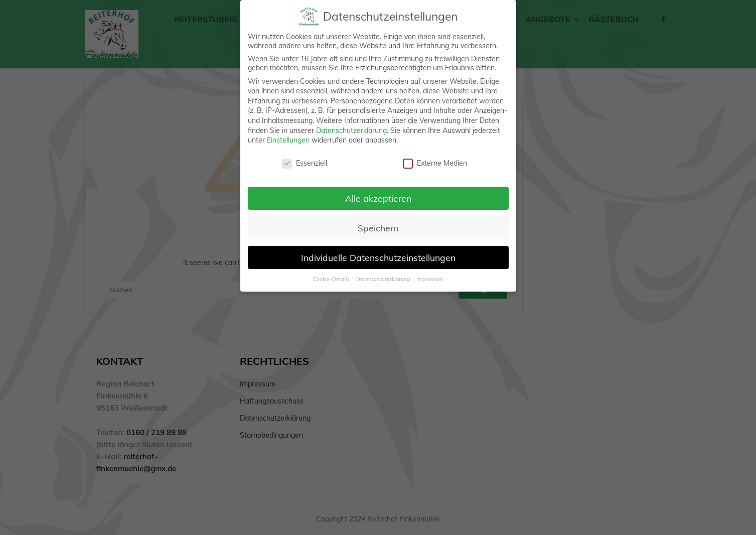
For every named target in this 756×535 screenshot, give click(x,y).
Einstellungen (288, 140)
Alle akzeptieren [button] (378, 198)
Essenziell (305, 163)
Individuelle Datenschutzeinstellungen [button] (378, 257)
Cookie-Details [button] (332, 279)
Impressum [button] (430, 279)
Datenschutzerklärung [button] (384, 279)
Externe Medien (435, 163)
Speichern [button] (378, 228)
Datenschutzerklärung (351, 130)
